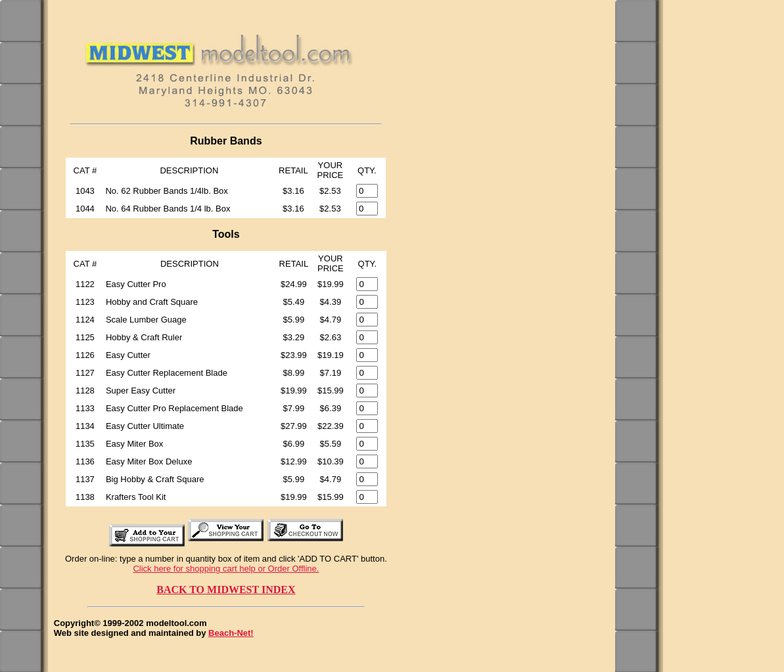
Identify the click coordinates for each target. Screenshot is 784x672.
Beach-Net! (231, 633)
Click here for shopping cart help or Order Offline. (226, 569)
